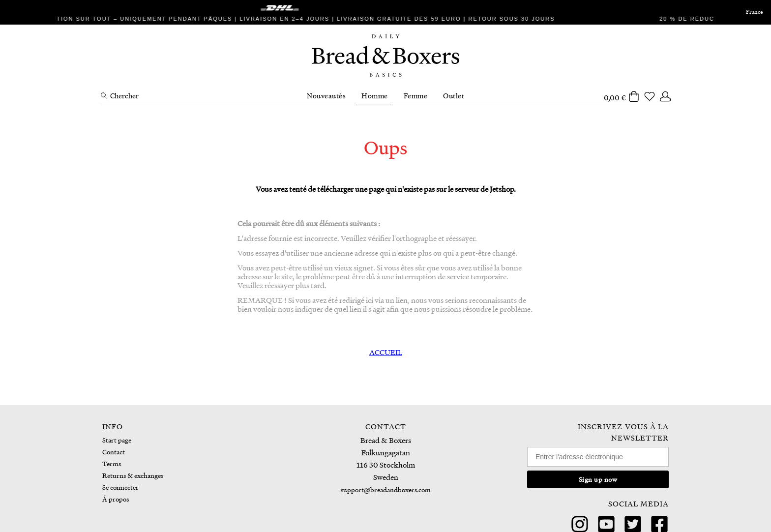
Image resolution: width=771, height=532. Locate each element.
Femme (416, 95)
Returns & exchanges (133, 475)
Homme (375, 95)
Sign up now (598, 479)
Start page (117, 440)
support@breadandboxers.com (386, 489)
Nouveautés (326, 95)
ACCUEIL (386, 352)
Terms (112, 463)
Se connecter (120, 487)
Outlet (454, 95)
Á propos (116, 499)
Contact (114, 452)
